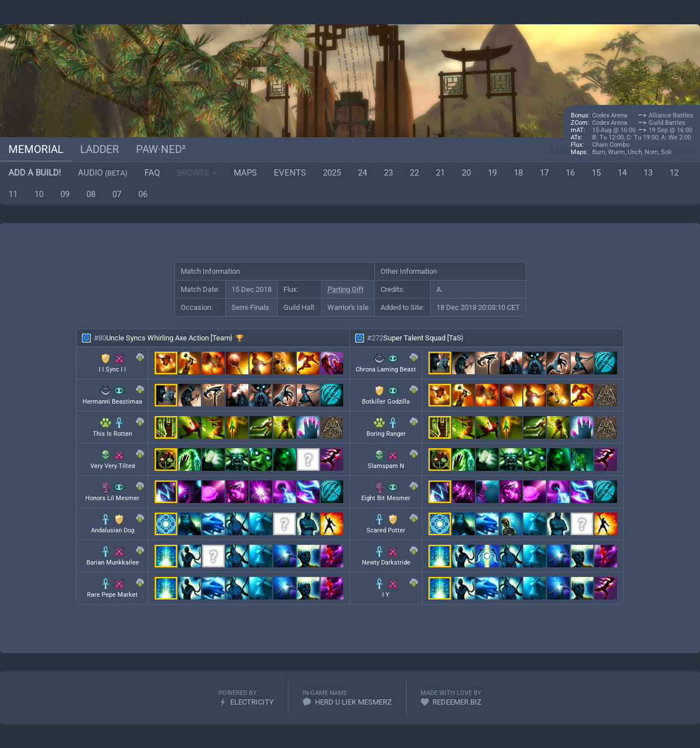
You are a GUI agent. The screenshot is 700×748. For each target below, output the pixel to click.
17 (544, 173)
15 (596, 173)
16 (570, 173)
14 (622, 173)
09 (65, 194)
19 (492, 173)
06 (143, 194)
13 (648, 173)
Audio (103, 173)
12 (674, 173)
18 (518, 173)
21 (440, 173)
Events (290, 173)
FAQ (152, 173)
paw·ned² (161, 149)
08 (91, 194)
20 (466, 173)
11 (13, 194)
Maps (245, 173)
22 (414, 173)
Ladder (100, 149)
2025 (332, 173)
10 (39, 194)
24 (362, 173)
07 (117, 194)
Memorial (36, 149)
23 (388, 173)
